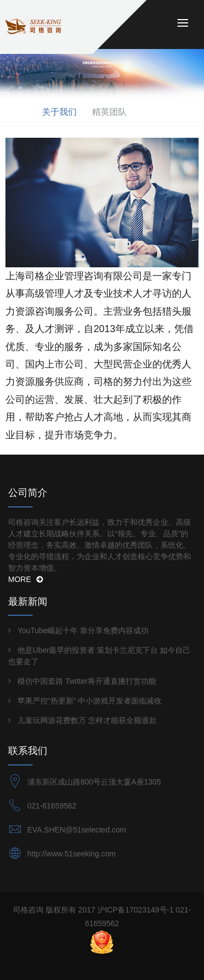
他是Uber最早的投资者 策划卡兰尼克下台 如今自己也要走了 (99, 656)
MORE (26, 579)
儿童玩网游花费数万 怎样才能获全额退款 (87, 720)
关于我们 (59, 112)
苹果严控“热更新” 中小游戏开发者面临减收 (89, 701)
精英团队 (109, 112)
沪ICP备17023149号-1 (135, 910)
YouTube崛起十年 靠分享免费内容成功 (83, 630)
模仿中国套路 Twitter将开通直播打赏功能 (87, 681)
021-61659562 (52, 806)
